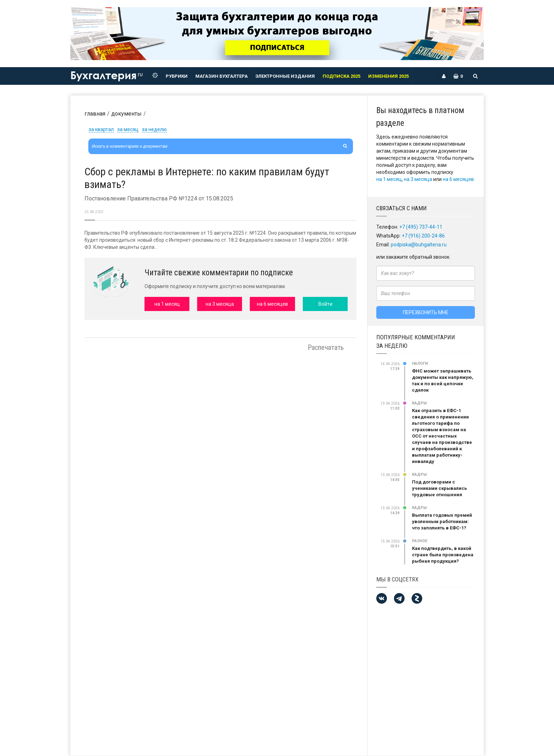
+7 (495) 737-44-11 (421, 227)
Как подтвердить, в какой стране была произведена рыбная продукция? (443, 555)
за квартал (101, 129)
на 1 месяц (389, 179)
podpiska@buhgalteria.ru (419, 245)
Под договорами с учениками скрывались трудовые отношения (440, 488)
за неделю (154, 129)
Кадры (419, 403)
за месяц (128, 129)
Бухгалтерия (107, 75)
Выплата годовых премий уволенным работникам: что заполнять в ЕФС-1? (442, 521)
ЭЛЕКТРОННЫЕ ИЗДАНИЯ (285, 76)
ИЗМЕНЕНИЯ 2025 (388, 76)
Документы (126, 114)
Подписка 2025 (341, 76)
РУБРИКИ (177, 76)
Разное (420, 541)
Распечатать (326, 347)
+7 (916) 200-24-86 (423, 236)
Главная (95, 114)
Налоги (420, 364)
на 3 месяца (418, 179)
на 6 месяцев (458, 179)
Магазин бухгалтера (222, 76)
